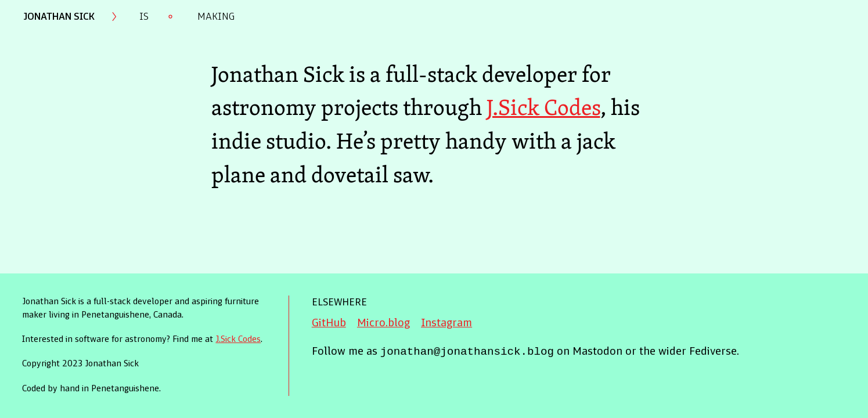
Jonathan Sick (59, 17)
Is (144, 17)
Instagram (446, 324)
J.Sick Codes (543, 107)
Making (216, 17)
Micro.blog (383, 324)
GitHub (329, 324)
